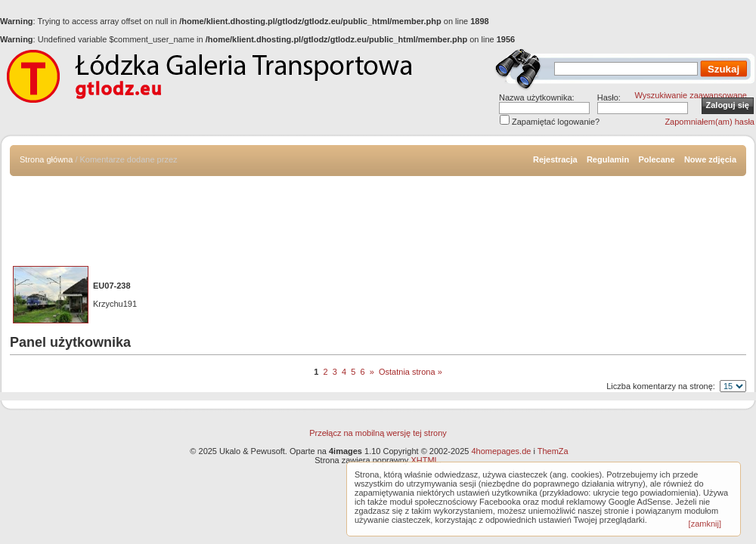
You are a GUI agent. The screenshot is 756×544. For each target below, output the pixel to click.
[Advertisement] (378, 218)
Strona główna (46, 159)
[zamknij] (705, 524)
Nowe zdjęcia (710, 159)
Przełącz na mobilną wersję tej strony (378, 433)
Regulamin (608, 159)
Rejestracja (555, 159)
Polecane (656, 159)
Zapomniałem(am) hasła (710, 122)
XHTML (424, 460)
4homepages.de (501, 451)
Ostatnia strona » (411, 372)
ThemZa (553, 451)
